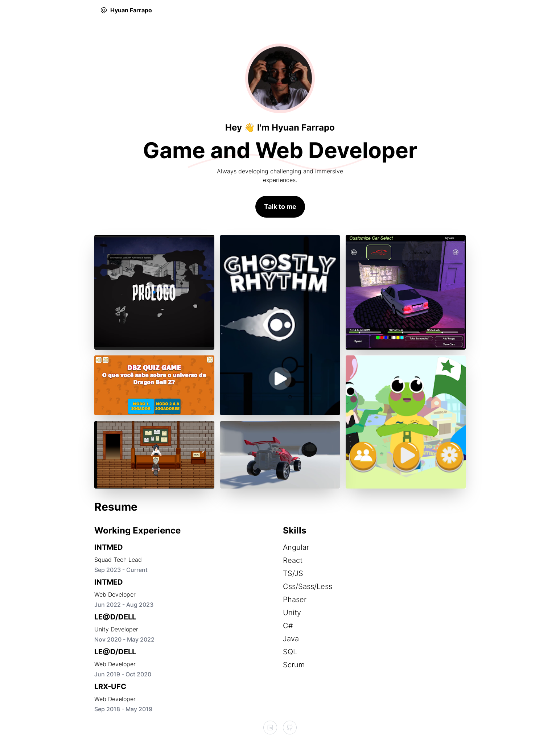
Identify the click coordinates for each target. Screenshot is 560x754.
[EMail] (104, 10)
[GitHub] (290, 728)
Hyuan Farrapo (131, 10)
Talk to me (280, 207)
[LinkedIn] (270, 728)
